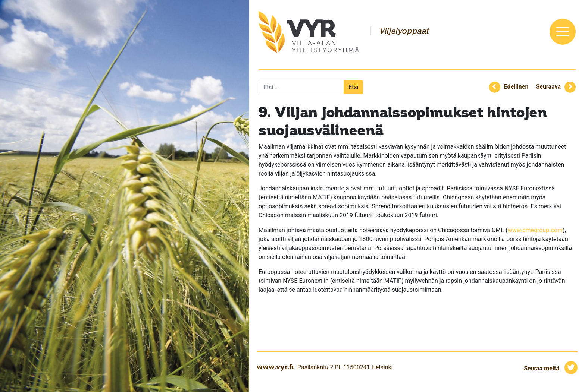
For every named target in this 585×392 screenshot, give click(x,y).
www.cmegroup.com (535, 230)
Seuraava (548, 87)
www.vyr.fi (275, 367)
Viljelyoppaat (404, 31)
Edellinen (516, 87)
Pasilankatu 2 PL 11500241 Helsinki (345, 367)
